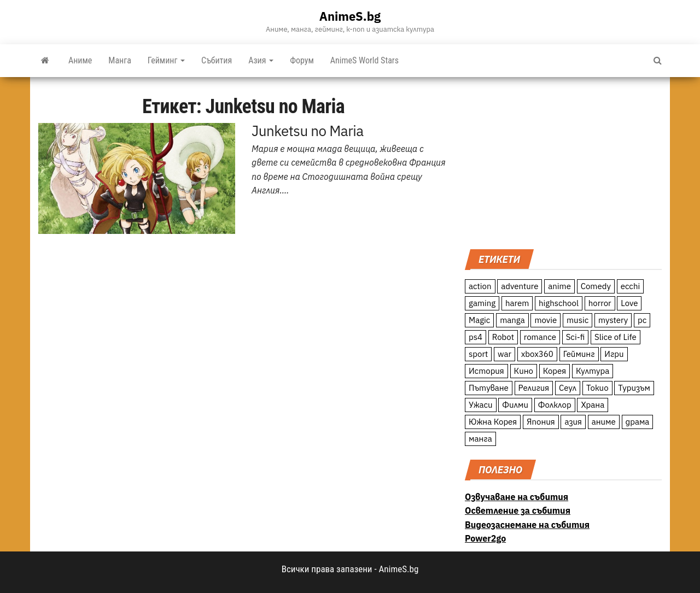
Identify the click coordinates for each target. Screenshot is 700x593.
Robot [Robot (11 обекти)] (503, 337)
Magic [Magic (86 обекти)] (479, 320)
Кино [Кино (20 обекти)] (524, 371)
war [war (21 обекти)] (504, 354)
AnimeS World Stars (364, 60)
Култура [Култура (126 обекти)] (593, 371)
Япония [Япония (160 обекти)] (541, 422)
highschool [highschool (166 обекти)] (559, 303)
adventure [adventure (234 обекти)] (520, 286)
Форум (302, 60)
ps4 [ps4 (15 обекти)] (476, 337)
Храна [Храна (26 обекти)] (593, 405)
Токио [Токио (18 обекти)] (597, 388)
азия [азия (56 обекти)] (573, 422)
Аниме (80, 60)
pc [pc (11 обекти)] (642, 320)
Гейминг (166, 60)
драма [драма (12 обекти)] (638, 422)
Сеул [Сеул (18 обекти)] (568, 388)
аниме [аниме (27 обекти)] (604, 422)
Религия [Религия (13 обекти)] (534, 388)
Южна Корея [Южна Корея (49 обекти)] (493, 422)
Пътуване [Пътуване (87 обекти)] (489, 388)
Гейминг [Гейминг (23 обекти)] (579, 354)
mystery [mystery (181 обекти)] (613, 320)
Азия (261, 60)
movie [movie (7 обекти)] (546, 320)
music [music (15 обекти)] (577, 320)
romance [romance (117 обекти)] (540, 337)
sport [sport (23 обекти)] (478, 354)
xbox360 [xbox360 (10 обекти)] (537, 354)
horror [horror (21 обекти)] (600, 303)
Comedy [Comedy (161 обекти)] (596, 286)
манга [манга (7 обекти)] (480, 439)
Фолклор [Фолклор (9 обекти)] (555, 405)
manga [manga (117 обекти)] (512, 320)
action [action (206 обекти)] (480, 286)
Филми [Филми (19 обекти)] (515, 405)
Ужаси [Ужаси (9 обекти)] (481, 405)
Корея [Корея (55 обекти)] (555, 371)
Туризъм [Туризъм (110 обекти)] (634, 388)
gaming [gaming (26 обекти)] (482, 303)
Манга (120, 60)
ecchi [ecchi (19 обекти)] (631, 286)
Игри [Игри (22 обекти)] (614, 354)
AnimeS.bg (350, 16)
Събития (217, 60)
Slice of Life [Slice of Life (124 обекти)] (616, 337)
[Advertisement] (563, 162)
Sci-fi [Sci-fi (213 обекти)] (576, 337)
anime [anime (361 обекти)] (559, 286)
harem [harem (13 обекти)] (517, 303)
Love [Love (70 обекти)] (629, 303)
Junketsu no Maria (308, 131)
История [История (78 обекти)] (486, 371)
